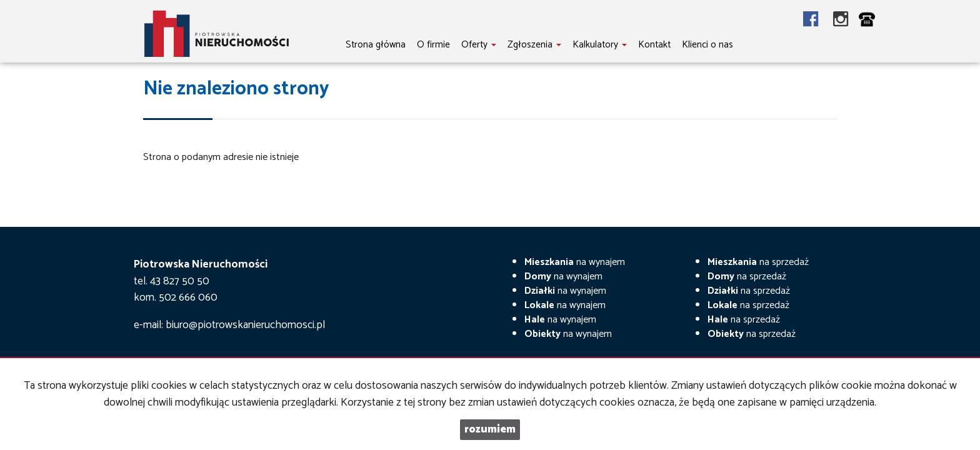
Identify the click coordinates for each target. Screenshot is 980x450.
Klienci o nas (707, 45)
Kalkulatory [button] (600, 45)
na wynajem (575, 262)
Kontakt (654, 45)
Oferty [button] (479, 45)
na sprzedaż (758, 262)
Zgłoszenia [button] (534, 45)
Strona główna (376, 45)
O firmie (433, 45)
